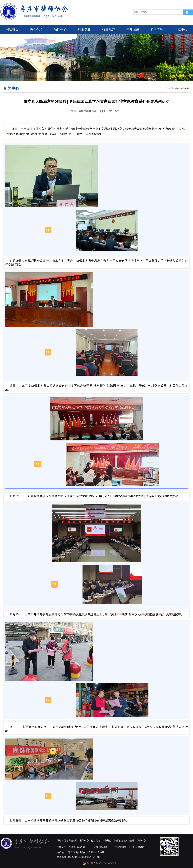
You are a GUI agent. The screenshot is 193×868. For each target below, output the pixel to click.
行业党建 (84, 29)
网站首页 (12, 29)
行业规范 (109, 29)
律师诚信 (133, 29)
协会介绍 (36, 29)
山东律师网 (139, 847)
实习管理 (157, 29)
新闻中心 (60, 29)
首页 (177, 88)
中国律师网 (120, 847)
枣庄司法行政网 (77, 847)
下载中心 (181, 29)
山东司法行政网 (100, 847)
